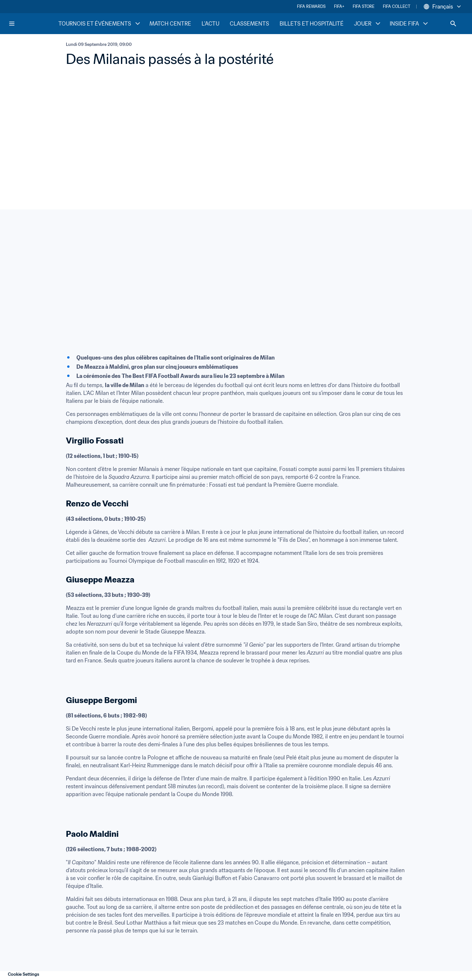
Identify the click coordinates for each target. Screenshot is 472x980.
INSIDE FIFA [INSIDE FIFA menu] (410, 24)
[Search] (453, 24)
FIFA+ (339, 6)
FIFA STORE (364, 6)
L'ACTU (210, 24)
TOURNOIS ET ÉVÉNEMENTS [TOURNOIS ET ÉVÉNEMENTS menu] (100, 24)
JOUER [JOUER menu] (368, 24)
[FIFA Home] (33, 24)
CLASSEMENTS (249, 24)
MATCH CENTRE (170, 24)
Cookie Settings (24, 974)
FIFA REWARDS (311, 6)
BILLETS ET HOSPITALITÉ (312, 24)
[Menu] (12, 24)
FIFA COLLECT (397, 6)
